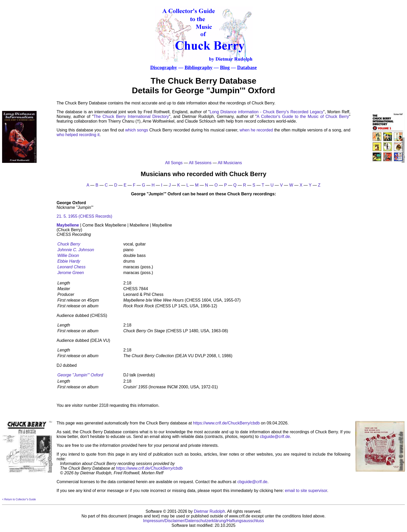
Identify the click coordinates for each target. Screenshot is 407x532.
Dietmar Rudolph (209, 511)
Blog (225, 67)
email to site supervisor (306, 491)
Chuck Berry (69, 244)
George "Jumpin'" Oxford (80, 375)
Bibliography (199, 67)
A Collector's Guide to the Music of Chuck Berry (303, 117)
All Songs (174, 163)
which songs (137, 130)
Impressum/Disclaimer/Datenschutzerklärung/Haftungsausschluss (203, 521)
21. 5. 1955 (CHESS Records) (84, 216)
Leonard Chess (72, 267)
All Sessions (200, 163)
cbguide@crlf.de (275, 437)
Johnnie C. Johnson (76, 250)
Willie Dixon (68, 255)
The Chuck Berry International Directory (131, 117)
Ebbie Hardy (69, 261)
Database (247, 67)
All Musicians (230, 163)
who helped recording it (78, 135)
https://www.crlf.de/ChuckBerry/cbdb (226, 423)
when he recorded (256, 130)
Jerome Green (71, 273)
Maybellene (68, 225)
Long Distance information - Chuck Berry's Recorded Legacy (267, 112)
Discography (164, 67)
